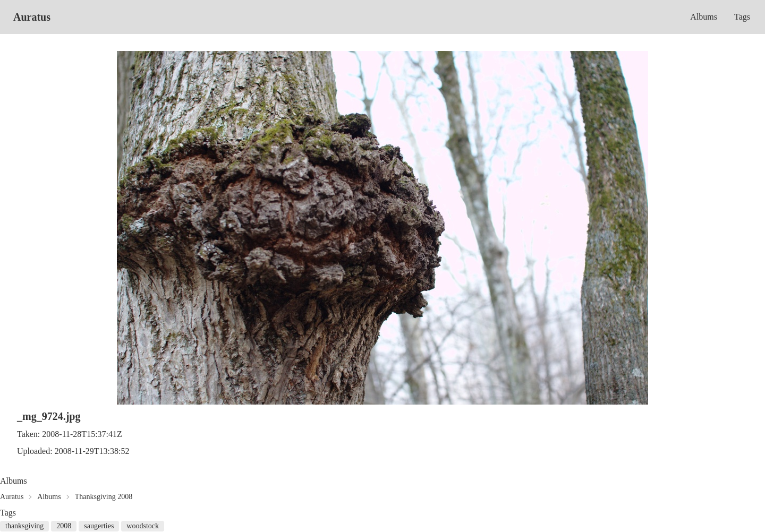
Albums (704, 17)
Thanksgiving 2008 (104, 497)
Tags (742, 17)
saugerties (99, 526)
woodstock (143, 526)
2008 (64, 526)
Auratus (32, 17)
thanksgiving (24, 526)
